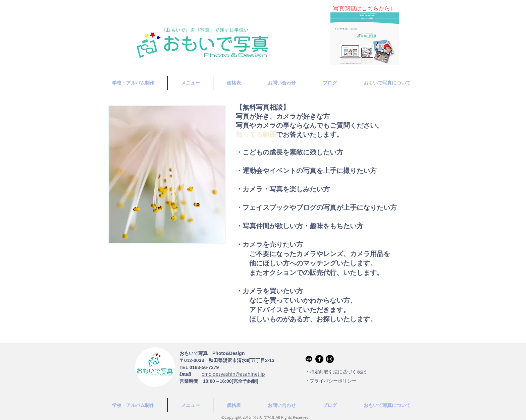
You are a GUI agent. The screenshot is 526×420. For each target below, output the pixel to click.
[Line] (309, 359)
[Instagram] (330, 359)
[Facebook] (319, 359)
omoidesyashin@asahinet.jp (233, 374)
